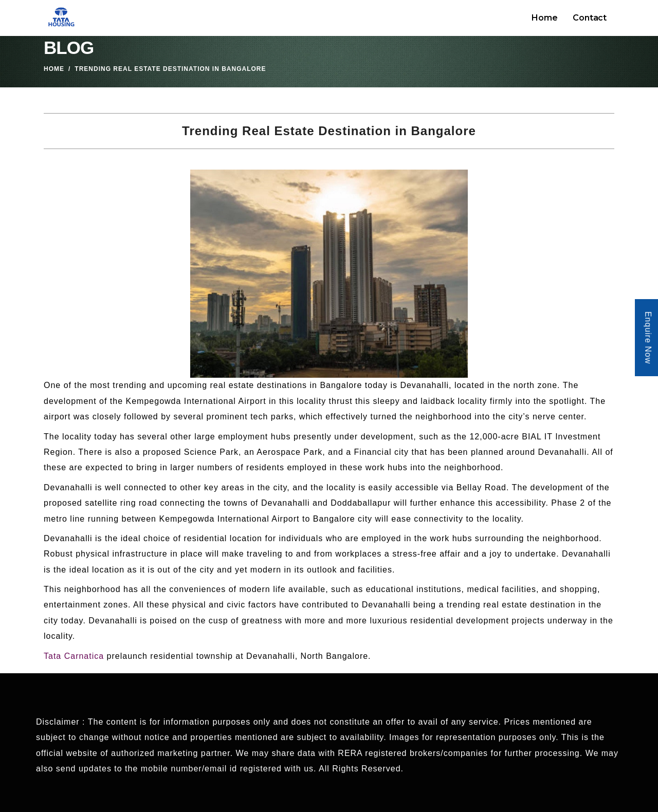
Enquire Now (648, 338)
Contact (590, 18)
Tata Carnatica (74, 656)
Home (544, 18)
